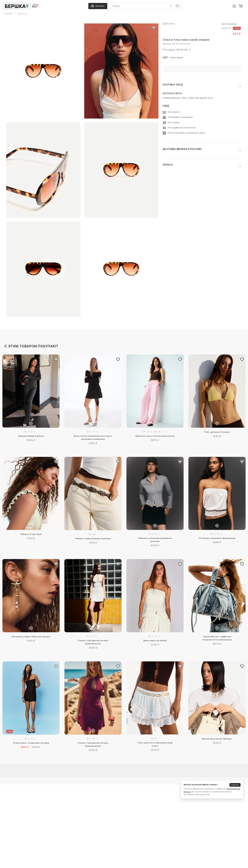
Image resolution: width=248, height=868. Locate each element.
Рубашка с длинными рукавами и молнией (155, 540)
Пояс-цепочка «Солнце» (217, 432)
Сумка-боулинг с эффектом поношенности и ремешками (217, 638)
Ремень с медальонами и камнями (93, 539)
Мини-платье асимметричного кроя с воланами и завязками (93, 438)
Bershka (169, 24)
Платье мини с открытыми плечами (31, 743)
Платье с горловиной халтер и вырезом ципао (93, 642)
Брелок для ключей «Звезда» (217, 739)
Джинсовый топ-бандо (155, 641)
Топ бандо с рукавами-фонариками (217, 538)
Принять (235, 785)
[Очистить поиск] (171, 6)
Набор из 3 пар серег (31, 534)
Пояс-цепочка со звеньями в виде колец (155, 744)
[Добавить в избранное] (56, 359)
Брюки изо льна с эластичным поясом (155, 436)
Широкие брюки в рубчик (31, 436)
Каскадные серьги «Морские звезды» (31, 637)
